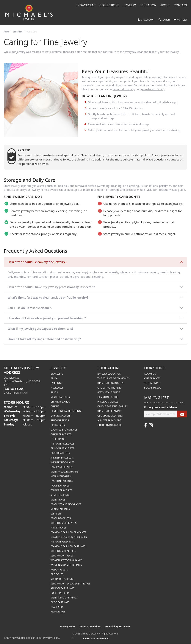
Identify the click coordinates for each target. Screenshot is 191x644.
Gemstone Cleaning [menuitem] (110, 416)
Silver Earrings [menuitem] (60, 495)
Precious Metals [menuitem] (108, 402)
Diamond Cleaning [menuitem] (109, 411)
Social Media (152, 388)
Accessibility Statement (118, 627)
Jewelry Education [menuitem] (109, 374)
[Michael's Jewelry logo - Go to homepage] (31, 12)
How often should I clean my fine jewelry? (37, 262)
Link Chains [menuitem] (58, 439)
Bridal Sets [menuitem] (58, 425)
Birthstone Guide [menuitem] (109, 392)
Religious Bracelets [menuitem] (63, 551)
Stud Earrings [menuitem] (60, 420)
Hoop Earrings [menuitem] (60, 486)
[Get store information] (16, 393)
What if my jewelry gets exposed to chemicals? (40, 329)
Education (18, 32)
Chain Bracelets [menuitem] (61, 434)
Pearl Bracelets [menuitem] (61, 518)
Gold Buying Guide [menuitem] (109, 425)
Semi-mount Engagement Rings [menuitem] (70, 584)
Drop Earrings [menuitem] (60, 602)
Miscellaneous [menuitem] (60, 397)
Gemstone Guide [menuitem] (108, 397)
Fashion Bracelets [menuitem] (62, 448)
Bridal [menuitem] (55, 378)
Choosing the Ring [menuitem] (109, 388)
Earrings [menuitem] (56, 383)
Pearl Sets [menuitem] (57, 607)
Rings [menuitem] (54, 392)
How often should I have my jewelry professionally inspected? (51, 287)
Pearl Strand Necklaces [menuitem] (66, 504)
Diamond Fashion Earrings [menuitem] (68, 546)
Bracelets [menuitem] (57, 374)
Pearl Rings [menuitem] (58, 612)
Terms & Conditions (90, 627)
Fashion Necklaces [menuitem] (62, 444)
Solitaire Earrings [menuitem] (62, 579)
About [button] (165, 6)
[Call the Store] (14, 389)
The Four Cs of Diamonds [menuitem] (113, 378)
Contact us (176, 159)
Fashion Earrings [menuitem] (62, 481)
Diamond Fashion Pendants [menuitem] (68, 532)
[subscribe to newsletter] (182, 414)
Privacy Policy (68, 627)
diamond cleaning (124, 89)
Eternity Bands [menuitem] (60, 402)
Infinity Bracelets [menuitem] (62, 458)
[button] (146, 20)
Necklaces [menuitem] (57, 388)
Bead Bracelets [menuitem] (60, 453)
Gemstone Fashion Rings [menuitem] (66, 411)
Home (7, 32)
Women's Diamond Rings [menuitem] (66, 565)
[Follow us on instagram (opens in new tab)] (151, 425)
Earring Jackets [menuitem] (61, 416)
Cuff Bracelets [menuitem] (60, 593)
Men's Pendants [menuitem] (61, 476)
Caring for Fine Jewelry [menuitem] (112, 406)
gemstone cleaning (153, 89)
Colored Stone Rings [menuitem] (64, 430)
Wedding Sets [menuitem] (59, 570)
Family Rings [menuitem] (59, 528)
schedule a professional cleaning (82, 277)
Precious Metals (167, 190)
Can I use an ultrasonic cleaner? (30, 308)
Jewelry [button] (130, 6)
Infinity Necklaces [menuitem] (62, 462)
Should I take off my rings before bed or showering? (44, 339)
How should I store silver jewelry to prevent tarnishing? (47, 318)
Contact (180, 6)
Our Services (152, 378)
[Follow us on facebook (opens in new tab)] (146, 425)
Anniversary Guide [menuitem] (109, 420)
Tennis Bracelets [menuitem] (61, 490)
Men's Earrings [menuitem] (60, 509)
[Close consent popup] (73, 638)
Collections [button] (109, 6)
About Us (150, 374)
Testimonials (153, 383)
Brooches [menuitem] (57, 574)
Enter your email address (161, 407)
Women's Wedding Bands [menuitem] (66, 560)
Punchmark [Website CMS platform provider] (102, 639)
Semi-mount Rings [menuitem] (62, 556)
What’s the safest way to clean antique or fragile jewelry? (48, 297)
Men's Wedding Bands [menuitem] (64, 472)
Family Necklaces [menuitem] (61, 467)
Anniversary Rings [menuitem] (62, 588)
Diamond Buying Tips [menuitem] (111, 383)
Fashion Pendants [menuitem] (62, 542)
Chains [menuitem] (55, 406)
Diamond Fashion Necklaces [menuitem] (69, 537)
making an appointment (56, 227)
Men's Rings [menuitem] (58, 500)
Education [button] (148, 6)
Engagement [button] (86, 6)
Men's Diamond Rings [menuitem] (64, 598)
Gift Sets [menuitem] (56, 514)
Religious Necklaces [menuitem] (64, 523)
